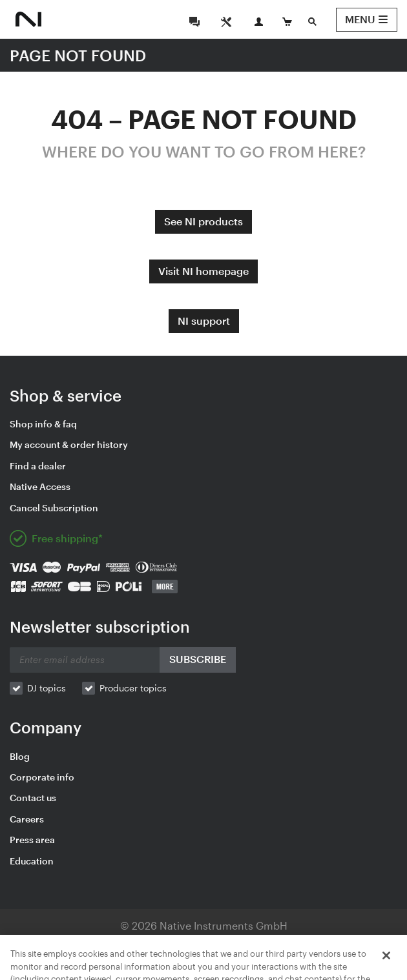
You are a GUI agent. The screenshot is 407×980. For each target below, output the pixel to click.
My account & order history (69, 444)
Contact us (33, 798)
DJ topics (47, 688)
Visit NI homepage (203, 271)
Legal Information (78, 944)
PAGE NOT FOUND (78, 55)
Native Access (40, 486)
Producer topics (133, 688)
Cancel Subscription (54, 508)
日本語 (177, 963)
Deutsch (133, 963)
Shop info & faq (43, 424)
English (88, 963)
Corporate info (42, 777)
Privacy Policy (162, 944)
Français (221, 963)
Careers (27, 819)
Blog (20, 756)
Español (269, 963)
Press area (32, 840)
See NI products (203, 221)
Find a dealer (38, 466)
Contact (354, 944)
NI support (204, 321)
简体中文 (317, 963)
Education (32, 861)
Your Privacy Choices (264, 944)
